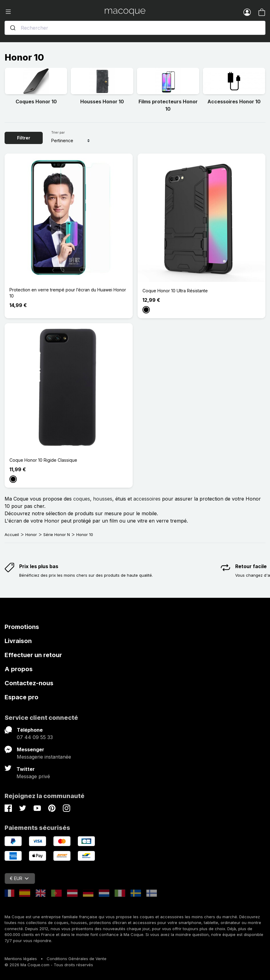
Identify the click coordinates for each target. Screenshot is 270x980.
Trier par (58, 132)
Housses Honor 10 (102, 102)
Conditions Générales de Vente (77, 959)
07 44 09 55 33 (35, 737)
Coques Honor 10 (36, 102)
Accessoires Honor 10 (234, 102)
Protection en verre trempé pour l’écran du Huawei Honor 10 (68, 293)
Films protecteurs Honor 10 (168, 105)
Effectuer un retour (33, 655)
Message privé (33, 776)
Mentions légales (21, 959)
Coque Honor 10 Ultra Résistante (175, 291)
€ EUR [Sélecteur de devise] (19, 878)
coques (82, 499)
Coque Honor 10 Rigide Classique (43, 460)
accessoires (147, 499)
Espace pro (22, 697)
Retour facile (251, 566)
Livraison (18, 641)
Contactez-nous (29, 683)
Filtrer (24, 138)
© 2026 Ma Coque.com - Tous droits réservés (49, 965)
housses (103, 499)
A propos (19, 669)
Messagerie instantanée (44, 757)
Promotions (22, 627)
